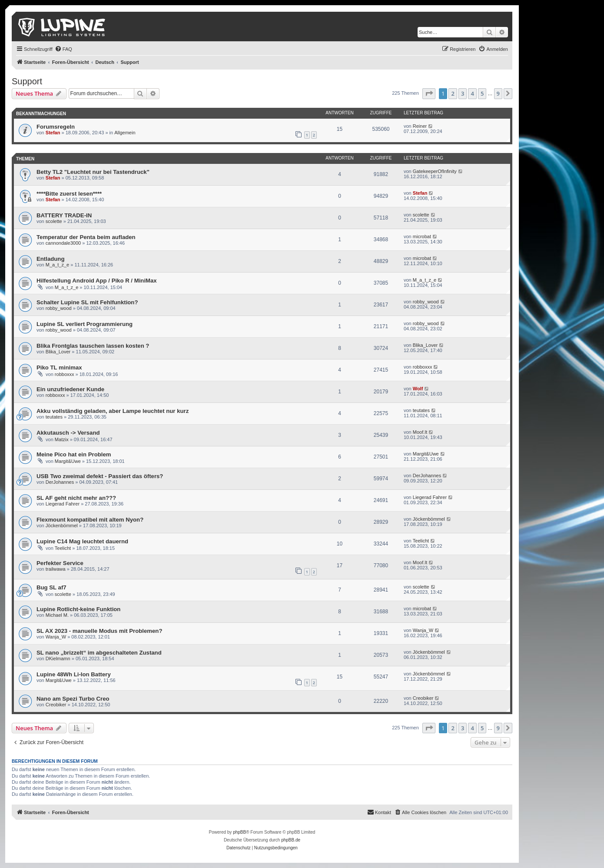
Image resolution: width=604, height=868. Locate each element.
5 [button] (482, 93)
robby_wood (59, 308)
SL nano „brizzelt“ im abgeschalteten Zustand (99, 653)
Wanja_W (56, 637)
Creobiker (56, 705)
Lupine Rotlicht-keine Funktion (78, 609)
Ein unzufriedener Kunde (70, 389)
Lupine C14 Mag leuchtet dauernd (82, 541)
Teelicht (63, 548)
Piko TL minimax (59, 367)
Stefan (53, 133)
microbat (422, 236)
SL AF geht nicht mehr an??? (76, 498)
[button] (429, 93)
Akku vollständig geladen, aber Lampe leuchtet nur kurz (113, 411)
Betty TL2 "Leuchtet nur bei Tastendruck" (93, 172)
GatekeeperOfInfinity (435, 171)
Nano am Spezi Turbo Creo (73, 699)
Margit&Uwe (68, 461)
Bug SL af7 (51, 587)
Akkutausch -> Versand (68, 433)
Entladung (50, 259)
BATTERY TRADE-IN (64, 215)
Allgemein (125, 133)
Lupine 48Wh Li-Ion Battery (74, 674)
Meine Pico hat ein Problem (74, 454)
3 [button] (463, 93)
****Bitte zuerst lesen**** (69, 194)
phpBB (239, 832)
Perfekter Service (60, 563)
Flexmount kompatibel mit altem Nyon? (90, 520)
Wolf (418, 389)
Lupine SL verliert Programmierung (85, 324)
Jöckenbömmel (62, 525)
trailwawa (56, 569)
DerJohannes (60, 482)
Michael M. (57, 615)
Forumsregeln (56, 127)
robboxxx (65, 374)
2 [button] (453, 93)
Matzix (62, 439)
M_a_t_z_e (57, 265)
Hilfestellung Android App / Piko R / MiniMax (97, 281)
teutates (54, 417)
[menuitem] (63, 49)
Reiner (420, 126)
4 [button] (472, 93)
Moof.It (420, 432)
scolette (54, 221)
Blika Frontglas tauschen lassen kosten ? (93, 346)
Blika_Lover (58, 352)
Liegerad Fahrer (63, 504)
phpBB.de (291, 840)
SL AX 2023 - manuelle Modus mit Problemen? (99, 631)
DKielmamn (58, 658)
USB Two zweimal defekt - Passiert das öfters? (100, 476)
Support (27, 81)
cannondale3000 (63, 243)
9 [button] (498, 93)
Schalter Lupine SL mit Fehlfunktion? (87, 302)
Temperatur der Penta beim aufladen (86, 237)
